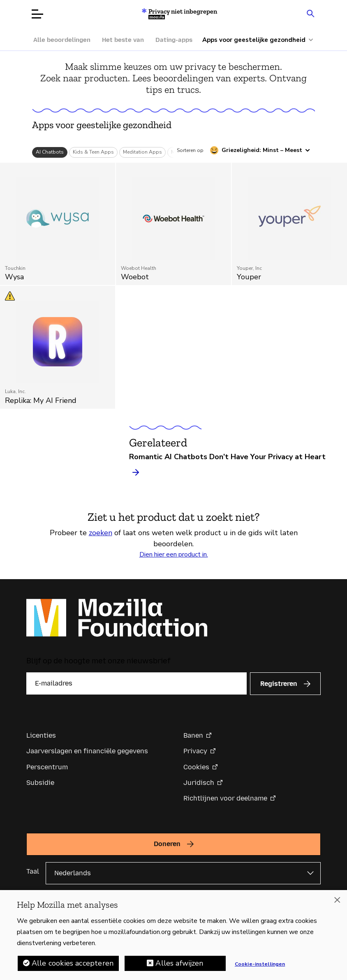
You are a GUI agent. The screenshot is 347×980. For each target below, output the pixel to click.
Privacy (195, 751)
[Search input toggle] (310, 13)
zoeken (101, 533)
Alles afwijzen (179, 963)
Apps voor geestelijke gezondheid (102, 125)
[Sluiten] (337, 900)
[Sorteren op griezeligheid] (260, 150)
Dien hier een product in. (174, 554)
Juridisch (199, 783)
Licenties (41, 735)
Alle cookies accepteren (73, 963)
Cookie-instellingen (260, 964)
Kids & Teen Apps (93, 152)
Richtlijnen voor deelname (225, 798)
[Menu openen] (37, 14)
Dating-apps (174, 40)
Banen (193, 735)
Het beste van (123, 40)
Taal (33, 871)
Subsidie (40, 783)
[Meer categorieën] (262, 40)
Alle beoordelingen (62, 40)
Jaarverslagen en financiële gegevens (87, 751)
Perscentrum (47, 767)
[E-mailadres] (136, 683)
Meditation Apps (142, 152)
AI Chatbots (50, 152)
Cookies (196, 767)
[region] (173, 935)
